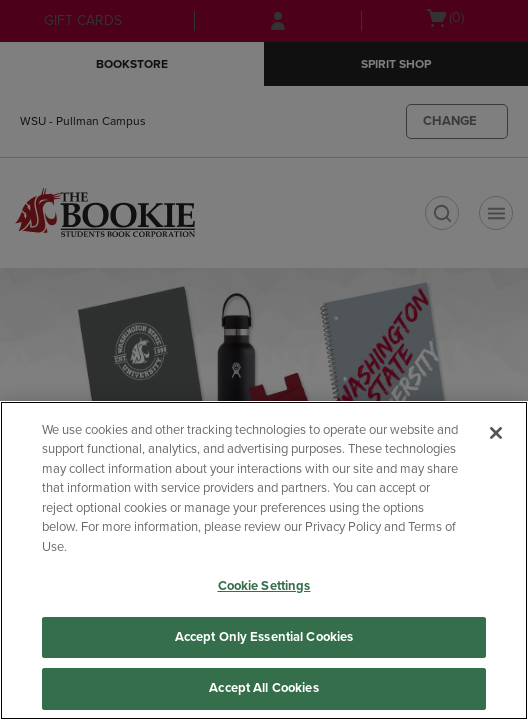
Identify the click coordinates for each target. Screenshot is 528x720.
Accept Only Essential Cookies (264, 637)
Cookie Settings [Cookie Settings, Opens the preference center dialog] (264, 586)
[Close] (496, 433)
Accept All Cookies (263, 688)
